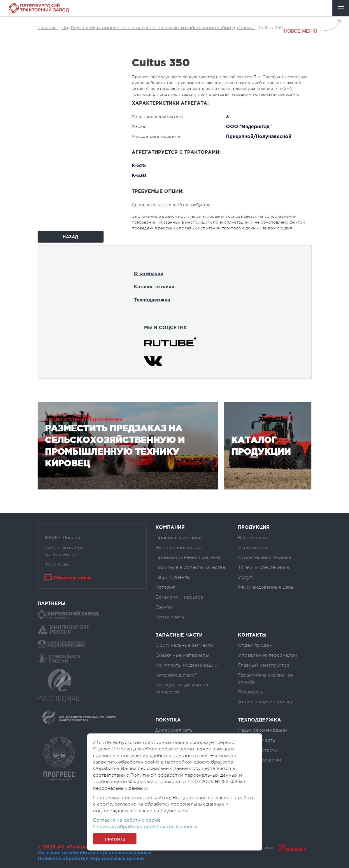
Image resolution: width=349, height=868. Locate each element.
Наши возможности (178, 548)
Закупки (165, 607)
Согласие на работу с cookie (127, 820)
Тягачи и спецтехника (264, 567)
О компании (149, 274)
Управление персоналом (268, 655)
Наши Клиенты (173, 577)
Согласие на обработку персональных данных (94, 853)
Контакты (57, 564)
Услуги (246, 577)
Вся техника (252, 538)
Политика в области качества (190, 567)
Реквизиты (250, 692)
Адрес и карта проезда (266, 702)
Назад (70, 237)
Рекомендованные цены (266, 587)
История (165, 587)
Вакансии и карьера (179, 597)
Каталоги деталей (176, 675)
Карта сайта (170, 617)
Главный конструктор (264, 665)
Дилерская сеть (174, 730)
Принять (115, 839)
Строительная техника (265, 557)
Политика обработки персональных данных (91, 859)
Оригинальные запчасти (184, 645)
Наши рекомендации (262, 730)
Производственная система (188, 557)
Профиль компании (179, 538)
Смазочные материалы (182, 655)
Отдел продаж (255, 645)
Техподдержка (152, 300)
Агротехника (253, 548)
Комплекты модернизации (186, 665)
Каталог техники (154, 287)
